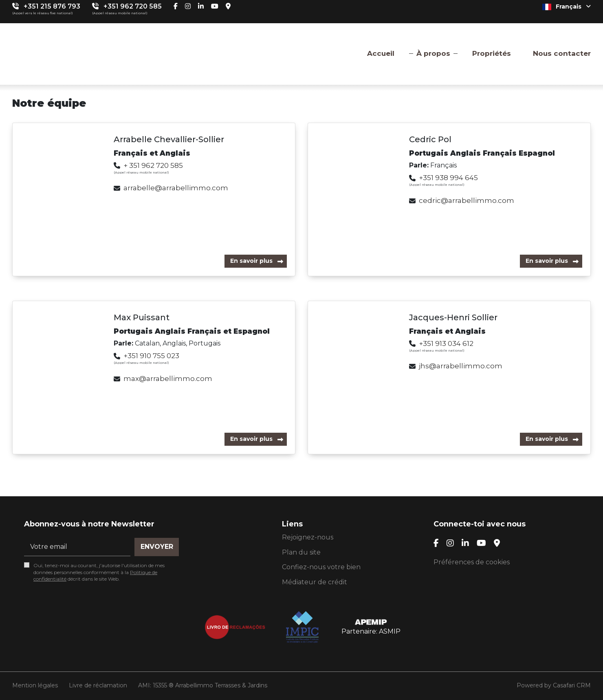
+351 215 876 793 (52, 6)
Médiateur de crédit (315, 582)
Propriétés (492, 53)
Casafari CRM (572, 685)
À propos (433, 53)
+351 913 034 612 (446, 343)
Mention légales (35, 685)
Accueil (381, 53)
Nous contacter (562, 53)
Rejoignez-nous (308, 537)
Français (567, 7)
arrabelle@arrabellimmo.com (176, 188)
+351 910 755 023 (151, 356)
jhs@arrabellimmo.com (461, 366)
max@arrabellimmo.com (168, 379)
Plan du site (301, 552)
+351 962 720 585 (133, 6)
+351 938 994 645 (448, 178)
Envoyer (157, 547)
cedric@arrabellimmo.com (467, 200)
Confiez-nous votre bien (321, 567)
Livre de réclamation (98, 685)
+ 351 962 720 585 (153, 165)
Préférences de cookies (472, 562)
